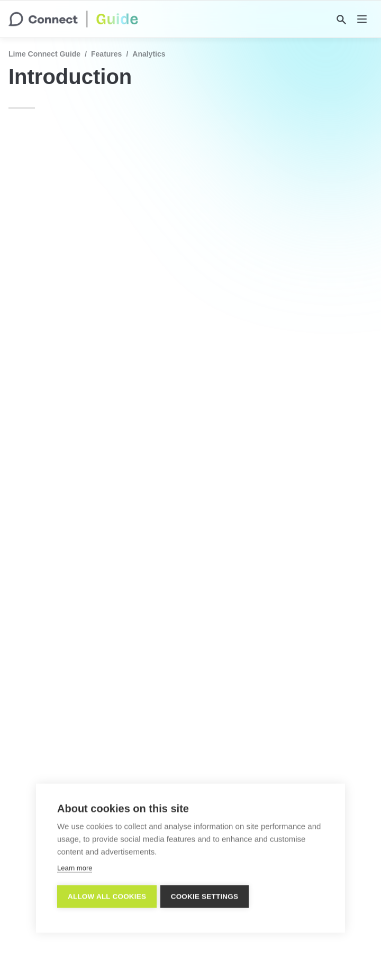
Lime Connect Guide (44, 54)
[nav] (362, 19)
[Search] (341, 20)
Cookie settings (206, 896)
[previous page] (32, 894)
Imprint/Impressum (193, 954)
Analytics (149, 54)
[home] (73, 19)
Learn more (75, 868)
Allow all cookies (107, 896)
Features (106, 54)
